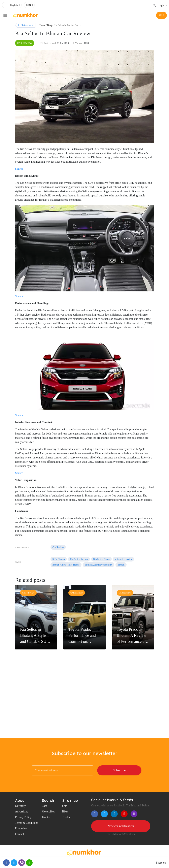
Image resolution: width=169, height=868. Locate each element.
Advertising (22, 812)
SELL (161, 15)
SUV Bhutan (59, 559)
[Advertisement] (84, 706)
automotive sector (124, 559)
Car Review (25, 43)
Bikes (65, 812)
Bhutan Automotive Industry (98, 565)
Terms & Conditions (27, 823)
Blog (50, 25)
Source (19, 169)
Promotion (21, 828)
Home (42, 25)
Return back (26, 25)
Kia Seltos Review (79, 559)
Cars (44, 806)
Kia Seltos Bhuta (101, 559)
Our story (20, 806)
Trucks (45, 817)
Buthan (121, 565)
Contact (20, 834)
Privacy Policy (23, 817)
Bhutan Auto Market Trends (66, 565)
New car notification (121, 826)
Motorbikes (48, 812)
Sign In (163, 5)
